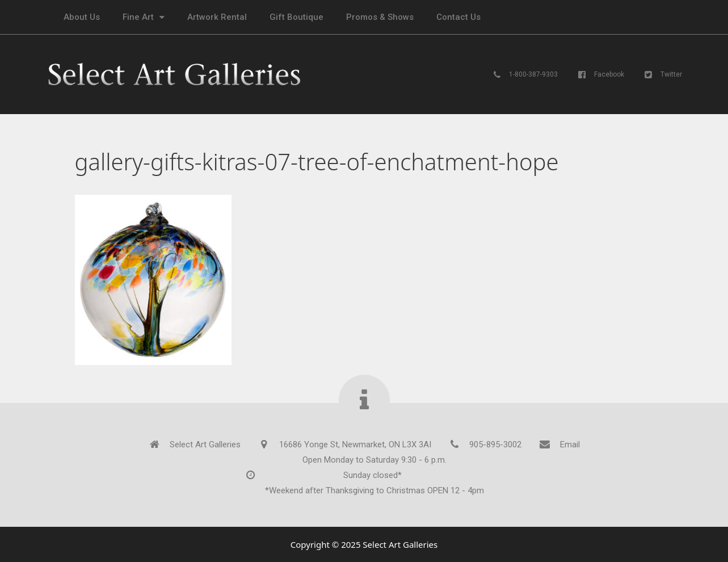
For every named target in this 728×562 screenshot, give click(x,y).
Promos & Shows (380, 17)
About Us (82, 17)
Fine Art (144, 17)
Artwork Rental (217, 17)
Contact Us (458, 17)
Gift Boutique (296, 17)
